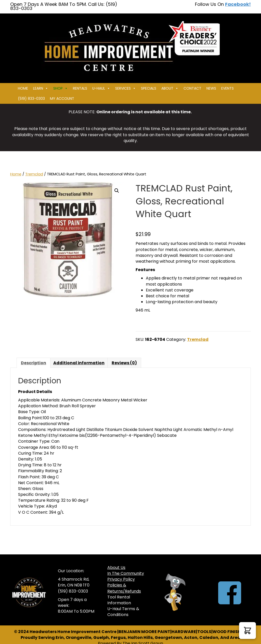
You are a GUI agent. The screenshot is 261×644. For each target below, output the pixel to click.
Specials (149, 88)
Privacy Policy (121, 579)
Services (126, 88)
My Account (62, 99)
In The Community (126, 573)
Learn (41, 88)
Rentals (80, 88)
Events (227, 88)
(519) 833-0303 (31, 99)
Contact (192, 88)
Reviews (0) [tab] (124, 363)
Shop (61, 88)
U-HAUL (101, 88)
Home (23, 88)
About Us (116, 568)
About (170, 88)
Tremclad (34, 174)
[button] (117, 191)
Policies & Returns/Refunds (124, 588)
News (211, 88)
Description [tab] (34, 363)
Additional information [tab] (79, 363)
